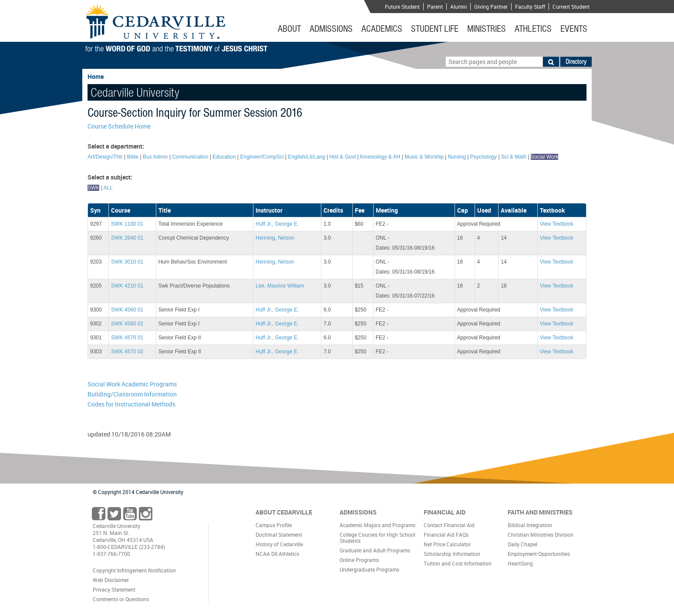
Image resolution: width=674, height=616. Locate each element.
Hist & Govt (343, 157)
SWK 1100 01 (127, 224)
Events (574, 29)
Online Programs (359, 560)
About (289, 29)
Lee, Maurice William (280, 286)
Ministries (487, 29)
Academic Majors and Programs (377, 525)
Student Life (435, 29)
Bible (133, 157)
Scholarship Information (452, 554)
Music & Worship (424, 157)
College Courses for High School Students (377, 538)
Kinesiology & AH (380, 157)
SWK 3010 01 (127, 262)
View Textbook (557, 224)
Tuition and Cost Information (458, 563)
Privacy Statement (114, 589)
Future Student (402, 7)
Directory (576, 61)
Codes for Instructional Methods (131, 404)
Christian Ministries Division (541, 535)
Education (224, 157)
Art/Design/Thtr (105, 157)
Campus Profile (274, 525)
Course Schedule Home (119, 126)
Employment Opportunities (539, 554)
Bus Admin (155, 157)
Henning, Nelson (275, 238)
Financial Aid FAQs (446, 535)
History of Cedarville (279, 544)
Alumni (458, 7)
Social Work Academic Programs (132, 384)
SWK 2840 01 (127, 238)
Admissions (331, 29)
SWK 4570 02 (127, 352)
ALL (108, 188)
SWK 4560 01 (127, 310)
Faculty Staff (530, 7)
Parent (435, 7)
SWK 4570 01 (127, 338)
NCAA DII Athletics (277, 554)
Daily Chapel (522, 544)
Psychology (484, 157)
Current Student (571, 7)
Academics (382, 29)
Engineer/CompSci (262, 157)
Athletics (533, 29)
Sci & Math (514, 157)
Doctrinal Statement (279, 535)
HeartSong (520, 563)
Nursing (457, 157)
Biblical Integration (530, 525)
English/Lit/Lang (306, 157)
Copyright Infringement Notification (134, 570)
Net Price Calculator (447, 544)
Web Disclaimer (111, 580)
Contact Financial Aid (449, 525)
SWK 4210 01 (127, 286)
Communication (190, 157)
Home (96, 76)
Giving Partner (491, 7)
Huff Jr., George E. (277, 224)
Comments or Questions (121, 599)
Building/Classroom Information (132, 394)
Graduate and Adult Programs (375, 550)
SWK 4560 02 (127, 324)
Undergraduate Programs (369, 569)
